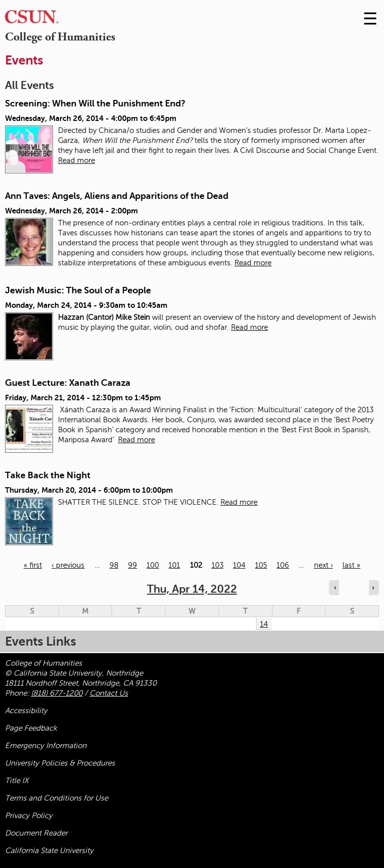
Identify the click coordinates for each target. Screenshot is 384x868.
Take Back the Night (48, 475)
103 (217, 565)
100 (153, 565)
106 (283, 565)
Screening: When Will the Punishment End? (95, 103)
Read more (76, 160)
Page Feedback (31, 728)
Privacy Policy (29, 816)
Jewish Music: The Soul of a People (78, 290)
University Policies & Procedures (60, 763)
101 (174, 565)
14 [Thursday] (264, 624)
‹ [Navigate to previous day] (335, 588)
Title (17, 781)
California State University (49, 851)
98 (114, 565)
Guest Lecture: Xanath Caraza (68, 383)
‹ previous (68, 565)
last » (351, 565)
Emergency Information (46, 746)
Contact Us (109, 693)
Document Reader (36, 833)
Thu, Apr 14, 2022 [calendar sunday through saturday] (192, 589)
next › (323, 565)
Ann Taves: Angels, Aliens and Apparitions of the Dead (117, 196)
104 (239, 565)
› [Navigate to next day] (373, 588)
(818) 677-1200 (57, 693)
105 (261, 565)
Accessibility (26, 711)
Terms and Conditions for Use (56, 798)
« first (33, 565)
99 (132, 565)
